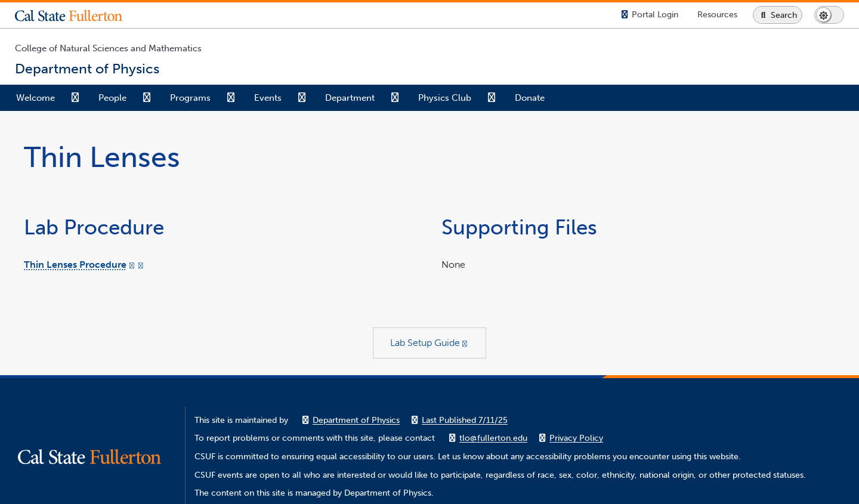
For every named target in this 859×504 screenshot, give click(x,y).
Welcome (35, 98)
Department (350, 98)
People (112, 98)
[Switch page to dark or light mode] (829, 15)
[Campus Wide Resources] (717, 15)
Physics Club (445, 98)
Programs (190, 98)
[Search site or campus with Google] (778, 15)
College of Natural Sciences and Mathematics (108, 48)
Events (268, 98)
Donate (530, 98)
